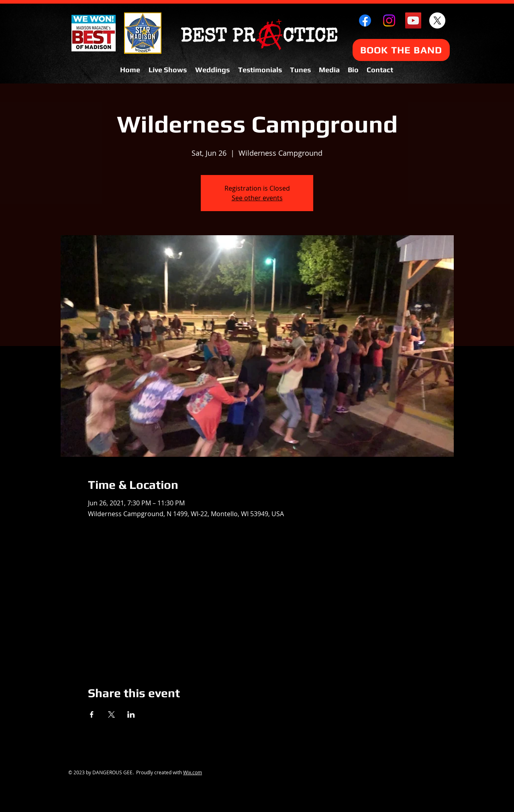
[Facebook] (365, 20)
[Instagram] (389, 20)
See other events (257, 198)
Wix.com (193, 772)
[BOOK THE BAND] (401, 50)
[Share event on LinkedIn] (131, 714)
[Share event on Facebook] (92, 714)
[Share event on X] (111, 714)
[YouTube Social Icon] (413, 20)
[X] (437, 20)
